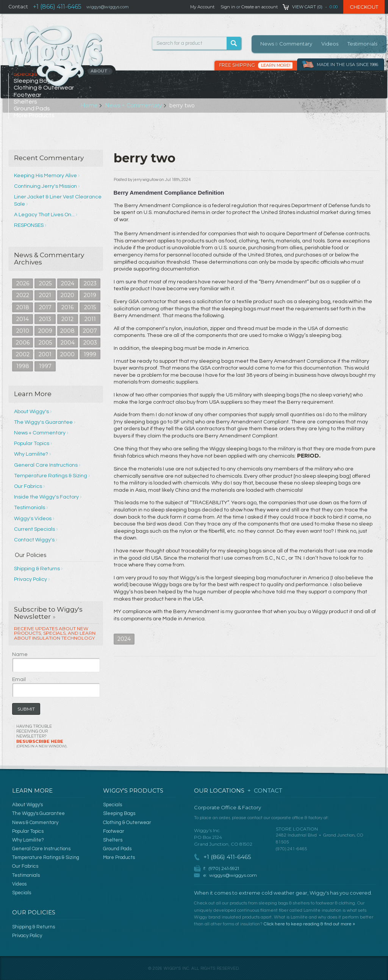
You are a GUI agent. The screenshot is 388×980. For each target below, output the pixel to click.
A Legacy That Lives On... (44, 215)
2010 (23, 331)
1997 (45, 366)
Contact (18, 7)
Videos (330, 44)
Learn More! (276, 65)
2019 (90, 295)
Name (20, 654)
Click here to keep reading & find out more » (309, 924)
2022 (23, 295)
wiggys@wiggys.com (233, 875)
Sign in (228, 7)
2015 (90, 307)
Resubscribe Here (41, 743)
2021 (45, 295)
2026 (23, 283)
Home (89, 105)
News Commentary (286, 44)
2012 (67, 319)
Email (19, 680)
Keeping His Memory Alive (45, 176)
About (101, 71)
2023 (90, 283)
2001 (45, 354)
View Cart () (307, 7)
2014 (23, 319)
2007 (90, 331)
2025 (45, 283)
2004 (68, 343)
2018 (23, 307)
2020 (67, 295)
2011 (90, 319)
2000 (67, 354)
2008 (67, 331)
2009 (45, 331)
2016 (67, 307)
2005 (45, 343)
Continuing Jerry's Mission (45, 186)
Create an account (260, 7)
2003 (90, 343)
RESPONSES (29, 225)
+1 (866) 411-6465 (57, 7)
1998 (23, 366)
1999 (90, 354)
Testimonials (362, 44)
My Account (202, 7)
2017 (45, 307)
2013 (45, 319)
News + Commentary (134, 105)
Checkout (364, 7)
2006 (23, 343)
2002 (23, 354)
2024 (68, 283)
